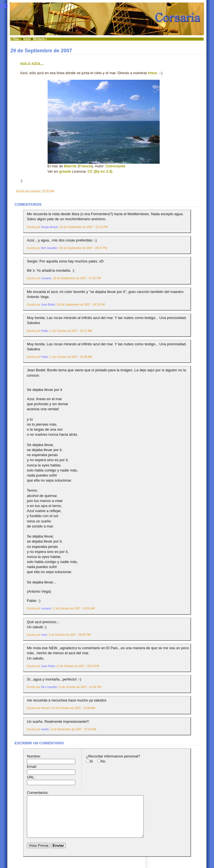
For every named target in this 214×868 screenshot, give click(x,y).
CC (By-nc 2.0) (100, 171)
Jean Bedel (48, 305)
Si (91, 761)
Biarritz (70, 166)
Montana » (40, 39)
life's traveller (49, 248)
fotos (153, 73)
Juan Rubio (48, 666)
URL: (31, 777)
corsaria (46, 278)
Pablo (45, 331)
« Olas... (16, 39)
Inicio (27, 39)
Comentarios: (38, 793)
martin (45, 729)
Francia (85, 166)
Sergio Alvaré (49, 227)
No (103, 761)
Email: (32, 767)
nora (44, 635)
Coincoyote (116, 166)
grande (65, 171)
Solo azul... (32, 64)
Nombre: (34, 756)
